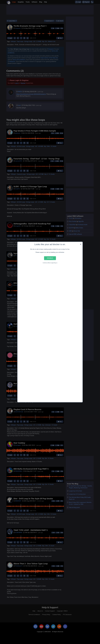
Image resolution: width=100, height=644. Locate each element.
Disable (50, 258)
